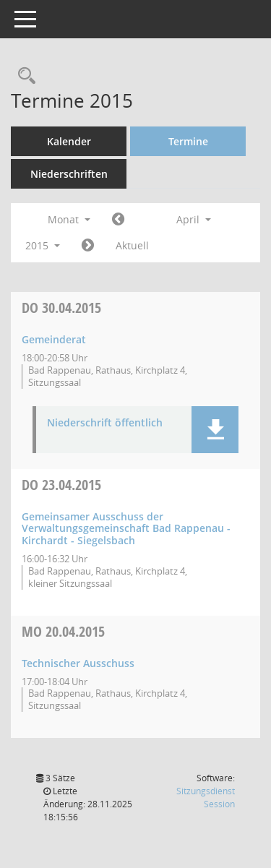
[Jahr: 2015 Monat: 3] (118, 220)
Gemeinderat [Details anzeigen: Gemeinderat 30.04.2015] (54, 339)
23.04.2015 (61, 485)
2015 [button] (43, 245)
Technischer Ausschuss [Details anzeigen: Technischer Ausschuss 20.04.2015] (78, 663)
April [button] (194, 219)
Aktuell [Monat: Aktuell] (132, 245)
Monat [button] (69, 219)
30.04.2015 (61, 308)
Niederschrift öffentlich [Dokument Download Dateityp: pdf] (105, 423)
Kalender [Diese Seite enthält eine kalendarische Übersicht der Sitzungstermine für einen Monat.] (69, 141)
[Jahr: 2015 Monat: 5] (88, 246)
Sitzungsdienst (206, 798)
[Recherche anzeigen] (23, 76)
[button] (215, 430)
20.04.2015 (63, 631)
